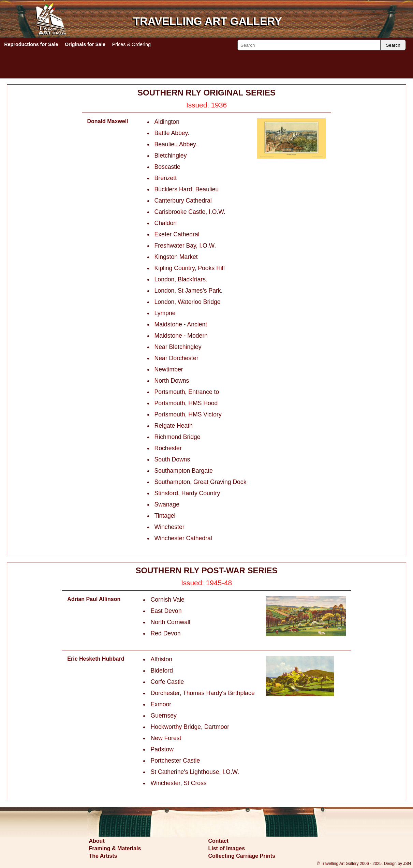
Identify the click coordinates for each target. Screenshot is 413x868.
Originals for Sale (85, 44)
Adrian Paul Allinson (94, 599)
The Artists (103, 856)
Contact (219, 841)
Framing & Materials (115, 848)
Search (393, 45)
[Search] (309, 45)
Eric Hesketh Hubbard (96, 659)
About (97, 841)
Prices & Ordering (131, 44)
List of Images (227, 848)
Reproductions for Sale (31, 44)
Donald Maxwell (108, 121)
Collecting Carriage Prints (242, 856)
